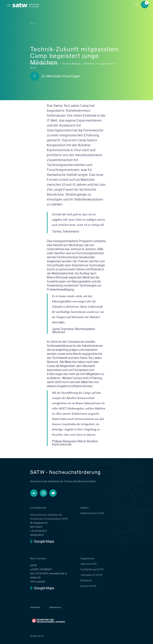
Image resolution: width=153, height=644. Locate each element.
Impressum (35, 607)
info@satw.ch (37, 535)
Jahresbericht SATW (92, 575)
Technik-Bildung (72, 64)
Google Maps (44, 542)
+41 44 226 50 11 (39, 531)
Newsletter (86, 581)
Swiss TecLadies (50, 64)
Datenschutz (55, 607)
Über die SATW (89, 564)
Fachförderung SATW (92, 569)
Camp (34, 64)
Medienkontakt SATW (92, 513)
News (33, 23)
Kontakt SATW (88, 586)
